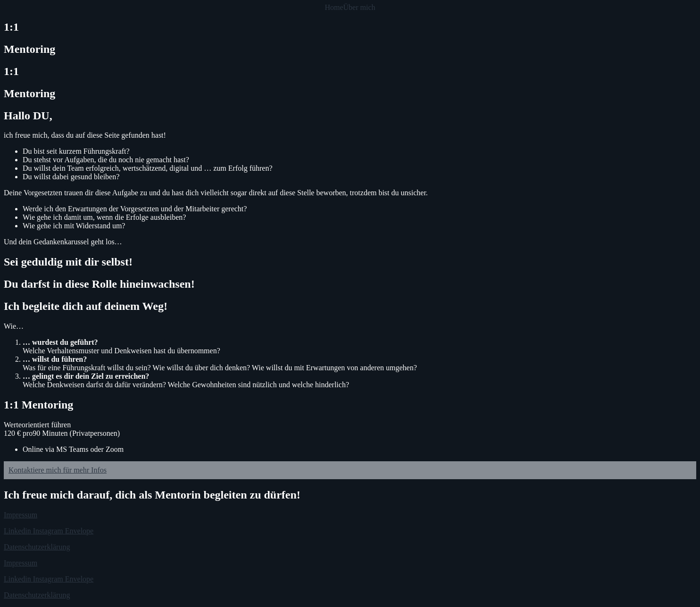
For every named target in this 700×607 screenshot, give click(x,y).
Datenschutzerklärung (37, 547)
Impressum (21, 515)
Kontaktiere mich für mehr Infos (58, 470)
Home (334, 8)
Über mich (359, 8)
